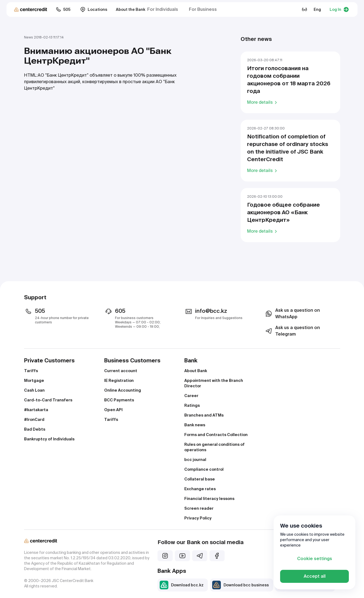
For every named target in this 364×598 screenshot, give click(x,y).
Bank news (195, 425)
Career (191, 396)
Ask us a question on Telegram (292, 331)
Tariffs (31, 371)
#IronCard (34, 420)
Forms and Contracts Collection (216, 435)
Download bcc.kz (182, 585)
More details (263, 102)
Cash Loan (34, 390)
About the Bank (131, 9)
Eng (317, 9)
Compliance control (204, 469)
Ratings (192, 405)
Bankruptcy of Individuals (49, 439)
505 (63, 9)
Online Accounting (123, 390)
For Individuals (163, 9)
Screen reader (199, 508)
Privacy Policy (198, 518)
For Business (203, 9)
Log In (339, 9)
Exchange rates (200, 489)
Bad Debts (35, 429)
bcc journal (195, 460)
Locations (94, 9)
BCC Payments (119, 400)
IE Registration (119, 381)
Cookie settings (315, 559)
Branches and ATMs (204, 415)
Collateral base (200, 479)
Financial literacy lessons (209, 499)
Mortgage (34, 381)
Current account (121, 371)
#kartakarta (36, 410)
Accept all (315, 576)
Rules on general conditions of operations (214, 447)
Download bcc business (240, 585)
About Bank (196, 371)
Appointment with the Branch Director (214, 383)
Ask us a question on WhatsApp (292, 313)
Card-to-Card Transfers (48, 400)
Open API (113, 410)
